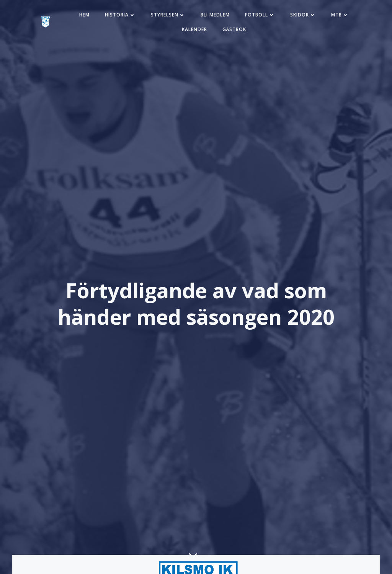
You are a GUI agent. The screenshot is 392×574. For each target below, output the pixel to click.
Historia (120, 15)
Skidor (303, 15)
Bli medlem (215, 15)
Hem (84, 15)
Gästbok (234, 29)
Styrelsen (168, 15)
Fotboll (260, 15)
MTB (340, 15)
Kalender (194, 29)
